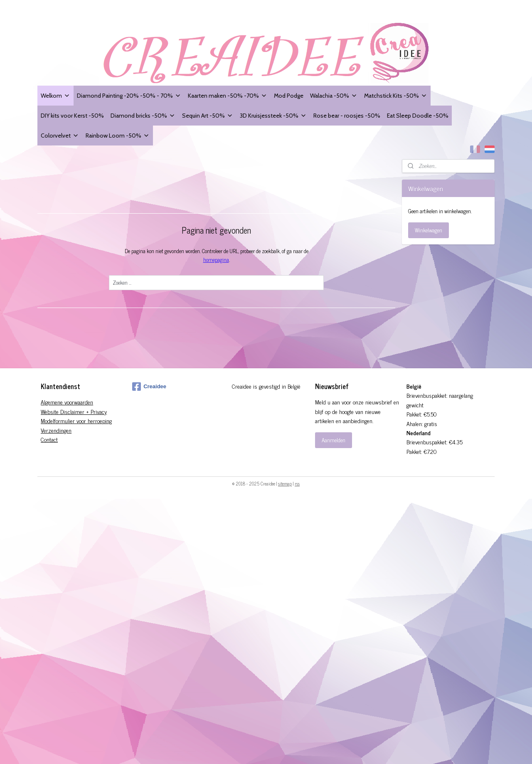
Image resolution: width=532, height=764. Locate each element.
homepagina (216, 260)
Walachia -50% (334, 95)
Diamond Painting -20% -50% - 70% (129, 95)
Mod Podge (289, 95)
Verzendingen (56, 430)
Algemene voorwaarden (67, 402)
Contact (49, 439)
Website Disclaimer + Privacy (74, 411)
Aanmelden (334, 440)
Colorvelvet (60, 135)
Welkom (55, 95)
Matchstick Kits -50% (396, 95)
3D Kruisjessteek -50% (273, 115)
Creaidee (149, 387)
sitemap (285, 483)
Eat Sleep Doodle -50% (418, 115)
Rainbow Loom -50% (118, 135)
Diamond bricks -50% (143, 115)
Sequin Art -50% (208, 115)
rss (297, 483)
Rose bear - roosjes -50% (347, 115)
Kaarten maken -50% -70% (228, 95)
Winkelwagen (429, 230)
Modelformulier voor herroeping (76, 420)
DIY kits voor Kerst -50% (72, 115)
